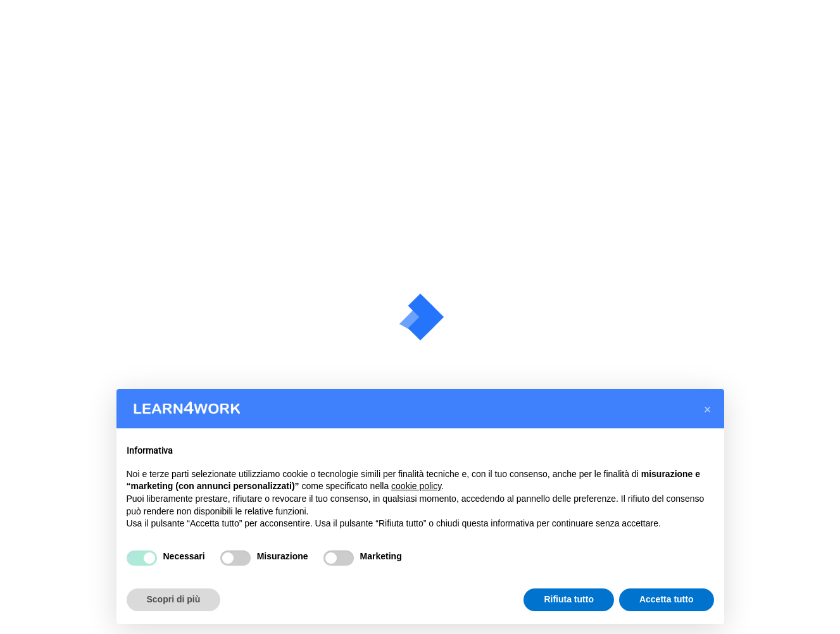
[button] (708, 409)
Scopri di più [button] (174, 599)
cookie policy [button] (416, 486)
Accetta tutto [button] (667, 599)
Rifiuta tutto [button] (569, 599)
